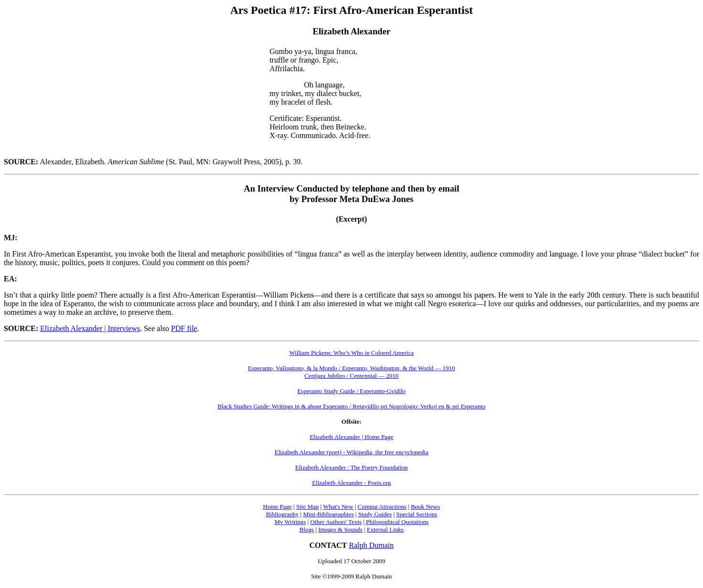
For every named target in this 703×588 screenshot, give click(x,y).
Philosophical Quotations (397, 522)
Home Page (277, 507)
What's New (338, 507)
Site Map (308, 507)
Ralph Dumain (371, 545)
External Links (385, 529)
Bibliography (282, 514)
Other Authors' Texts (336, 522)
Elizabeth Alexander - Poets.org (351, 483)
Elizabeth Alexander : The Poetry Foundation (352, 467)
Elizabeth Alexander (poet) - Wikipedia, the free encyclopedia (352, 452)
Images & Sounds (340, 529)
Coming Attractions (382, 507)
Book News (426, 507)
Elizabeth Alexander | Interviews (90, 328)
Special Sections (417, 514)
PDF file (184, 328)
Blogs (307, 529)
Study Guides (375, 514)
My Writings (290, 522)
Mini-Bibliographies (328, 514)
